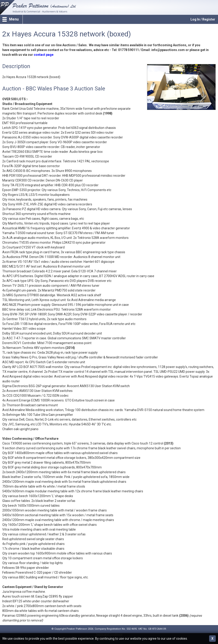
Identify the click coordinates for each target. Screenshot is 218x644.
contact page (44, 55)
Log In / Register (203, 19)
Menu (14, 19)
